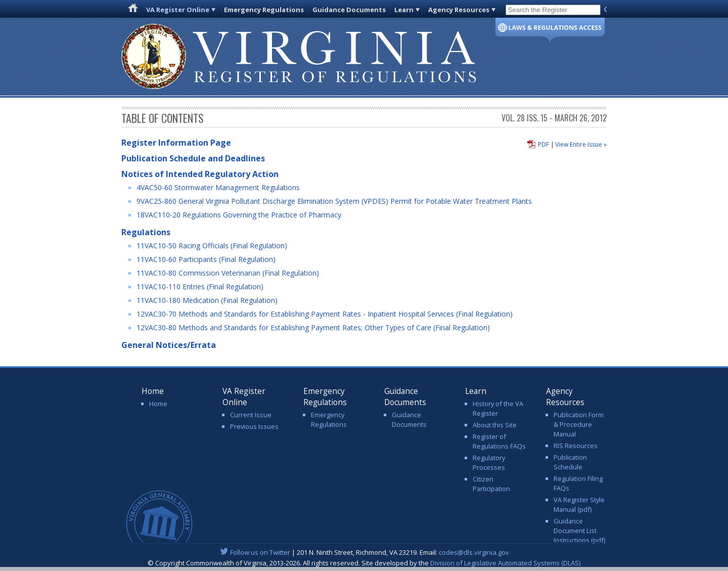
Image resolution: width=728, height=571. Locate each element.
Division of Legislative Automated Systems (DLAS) (505, 563)
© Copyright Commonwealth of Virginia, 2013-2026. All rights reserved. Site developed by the (364, 563)
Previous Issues (254, 426)
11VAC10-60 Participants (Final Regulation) (206, 259)
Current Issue (251, 415)
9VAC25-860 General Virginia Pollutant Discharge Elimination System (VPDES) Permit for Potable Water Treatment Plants (334, 201)
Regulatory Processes (489, 463)
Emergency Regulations (264, 10)
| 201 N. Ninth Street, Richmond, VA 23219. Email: (364, 552)
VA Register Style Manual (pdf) (579, 504)
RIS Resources (576, 446)
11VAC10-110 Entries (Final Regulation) (200, 287)
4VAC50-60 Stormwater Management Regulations (218, 187)
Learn (404, 10)
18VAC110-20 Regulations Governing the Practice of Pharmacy (239, 215)
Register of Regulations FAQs (499, 441)
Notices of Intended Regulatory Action (200, 174)
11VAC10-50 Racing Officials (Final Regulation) (212, 246)
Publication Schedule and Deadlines (193, 158)
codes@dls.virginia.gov (474, 552)
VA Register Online (178, 10)
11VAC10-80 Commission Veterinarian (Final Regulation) (228, 273)
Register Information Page (176, 143)
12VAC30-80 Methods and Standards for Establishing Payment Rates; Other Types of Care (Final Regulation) (313, 327)
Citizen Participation (491, 484)
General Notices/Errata (169, 345)
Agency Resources (459, 10)
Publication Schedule (570, 462)
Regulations (146, 232)
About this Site (495, 425)
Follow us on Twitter (260, 552)
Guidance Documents (349, 10)
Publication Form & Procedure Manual (579, 424)
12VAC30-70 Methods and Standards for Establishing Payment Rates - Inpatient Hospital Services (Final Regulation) (325, 314)
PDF (543, 144)
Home (158, 404)
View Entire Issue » (581, 144)
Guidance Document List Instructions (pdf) (579, 531)
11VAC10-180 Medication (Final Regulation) (207, 300)
